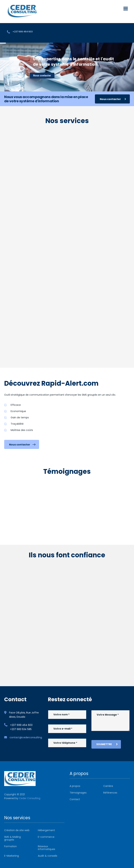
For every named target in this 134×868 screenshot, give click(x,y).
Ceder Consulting (30, 798)
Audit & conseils (48, 856)
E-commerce (46, 837)
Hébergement (46, 830)
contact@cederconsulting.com (29, 737)
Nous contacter (42, 76)
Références (110, 793)
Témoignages (78, 793)
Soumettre (107, 744)
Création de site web (17, 830)
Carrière (108, 786)
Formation (10, 846)
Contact (75, 799)
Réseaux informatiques (46, 848)
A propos (75, 786)
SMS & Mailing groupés (12, 838)
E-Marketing (12, 856)
